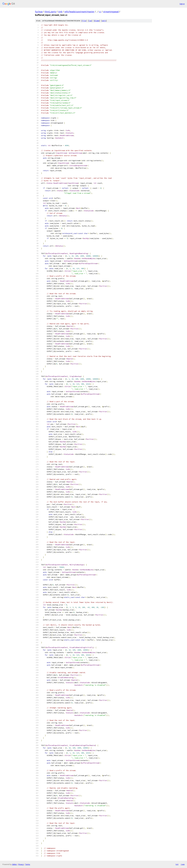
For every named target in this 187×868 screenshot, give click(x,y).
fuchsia (39, 12)
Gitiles (14, 864)
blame (97, 21)
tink (60, 12)
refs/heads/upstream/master (79, 12)
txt (177, 864)
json (183, 864)
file (84, 21)
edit (104, 21)
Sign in (182, 4)
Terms (28, 864)
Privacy (21, 864)
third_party (50, 12)
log (90, 21)
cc (100, 12)
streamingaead (111, 12)
